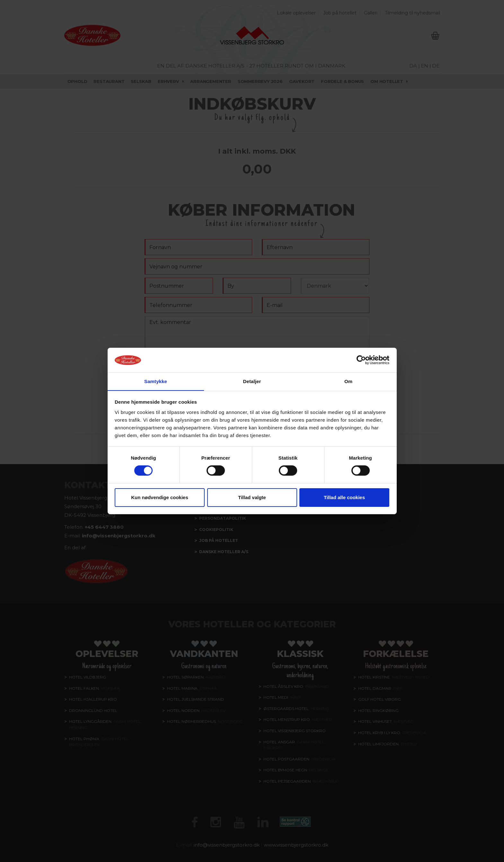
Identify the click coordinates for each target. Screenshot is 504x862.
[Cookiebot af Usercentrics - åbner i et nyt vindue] (361, 360)
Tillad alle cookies (344, 497)
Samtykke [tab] (156, 381)
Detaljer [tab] (252, 381)
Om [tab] (348, 381)
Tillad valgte (252, 497)
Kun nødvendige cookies (160, 497)
